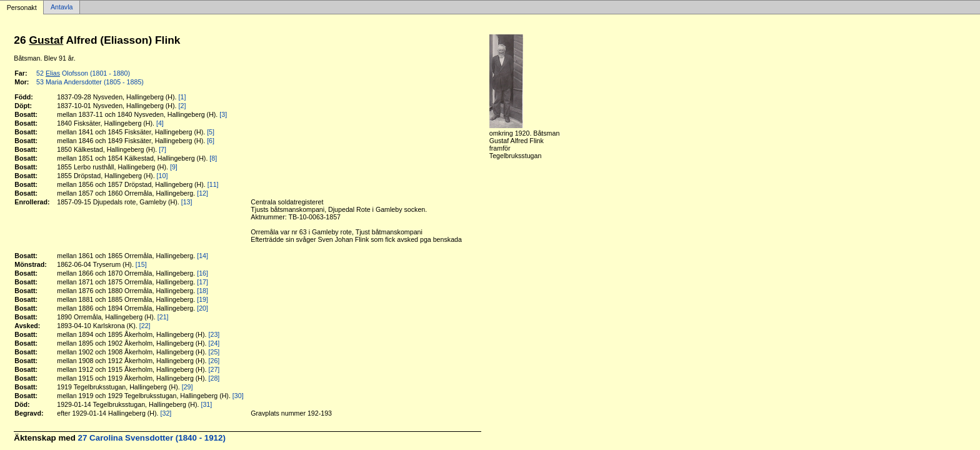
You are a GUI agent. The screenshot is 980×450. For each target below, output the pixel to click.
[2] (182, 106)
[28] (214, 378)
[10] (162, 176)
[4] (160, 123)
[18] (202, 291)
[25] (214, 352)
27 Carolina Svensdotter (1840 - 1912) (152, 438)
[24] (214, 343)
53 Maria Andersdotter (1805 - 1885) (90, 82)
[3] (223, 114)
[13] (187, 202)
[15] (141, 264)
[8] (213, 158)
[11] (213, 184)
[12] (202, 193)
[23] (214, 334)
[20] (202, 308)
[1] (182, 97)
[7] (162, 149)
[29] (187, 387)
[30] (238, 396)
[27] (214, 369)
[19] (202, 299)
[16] (202, 273)
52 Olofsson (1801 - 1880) (83, 73)
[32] (166, 413)
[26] (214, 361)
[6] (211, 141)
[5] (211, 132)
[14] (202, 256)
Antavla (62, 7)
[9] (174, 167)
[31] (206, 404)
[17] (202, 282)
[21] (163, 317)
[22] (145, 326)
